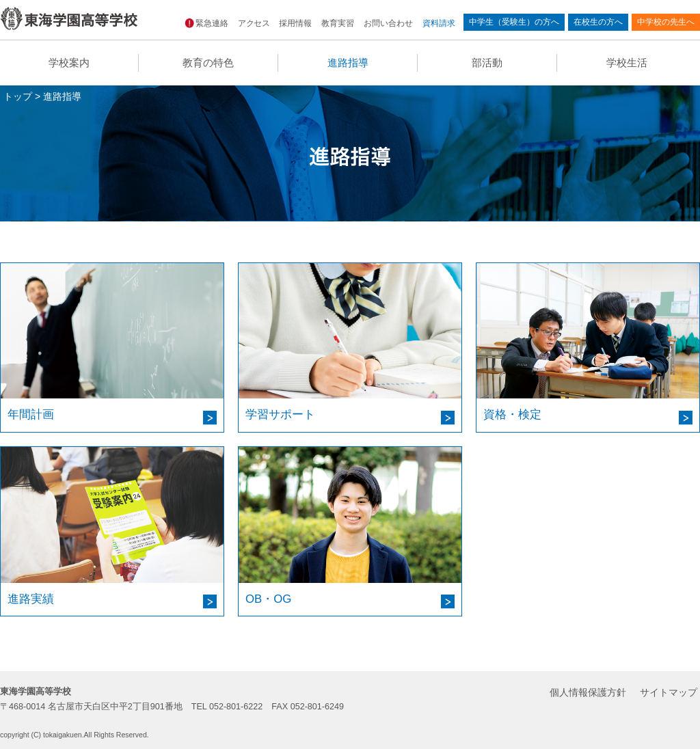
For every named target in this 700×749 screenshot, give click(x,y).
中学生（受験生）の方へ (514, 22)
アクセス (254, 23)
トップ (18, 96)
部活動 (487, 63)
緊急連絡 (207, 23)
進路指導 (348, 63)
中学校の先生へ (666, 22)
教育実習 (338, 23)
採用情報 (295, 23)
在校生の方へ (598, 22)
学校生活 (627, 63)
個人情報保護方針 (588, 692)
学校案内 (69, 63)
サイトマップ (669, 692)
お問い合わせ (388, 23)
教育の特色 (208, 63)
